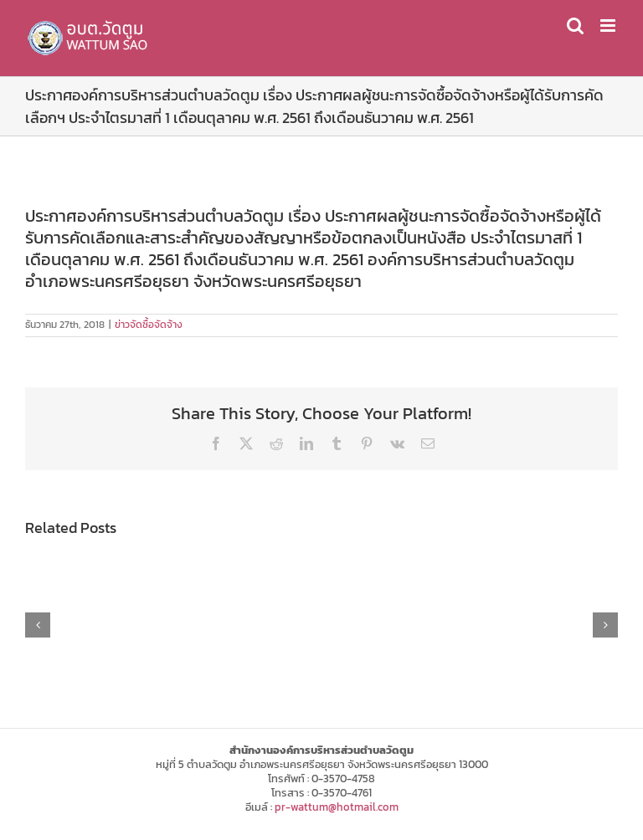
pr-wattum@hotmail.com (337, 807)
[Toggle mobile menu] (609, 26)
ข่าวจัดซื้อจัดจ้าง (149, 325)
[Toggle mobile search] (575, 26)
